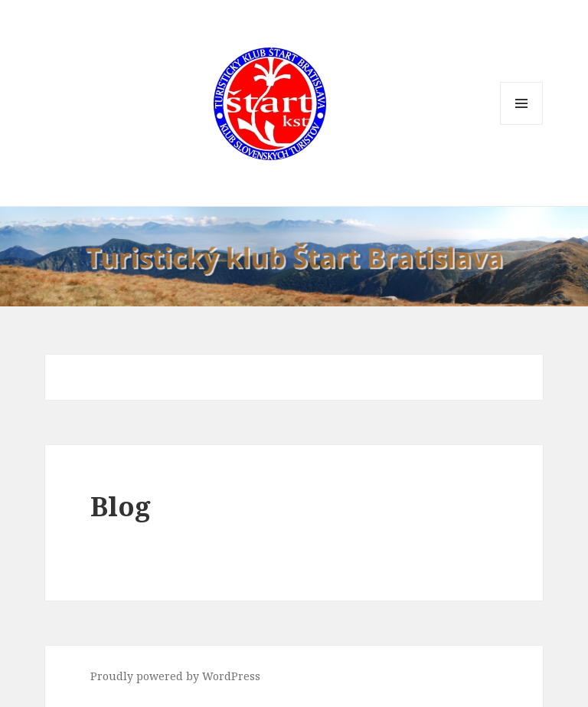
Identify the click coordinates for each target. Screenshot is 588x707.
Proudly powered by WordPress (175, 676)
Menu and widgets (522, 124)
